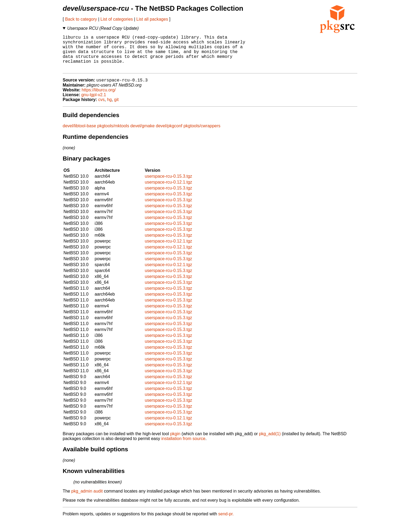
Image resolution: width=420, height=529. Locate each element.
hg (109, 108)
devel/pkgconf (169, 134)
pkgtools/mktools (113, 134)
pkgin (175, 442)
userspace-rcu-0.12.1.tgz (168, 190)
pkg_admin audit (87, 499)
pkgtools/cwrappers (202, 134)
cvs (102, 108)
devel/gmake (143, 134)
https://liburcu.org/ (99, 98)
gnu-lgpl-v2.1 (94, 103)
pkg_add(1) (270, 442)
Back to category (81, 19)
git (116, 108)
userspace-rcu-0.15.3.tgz (168, 185)
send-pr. (226, 522)
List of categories (117, 19)
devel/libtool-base (79, 134)
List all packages (152, 19)
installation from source (183, 447)
